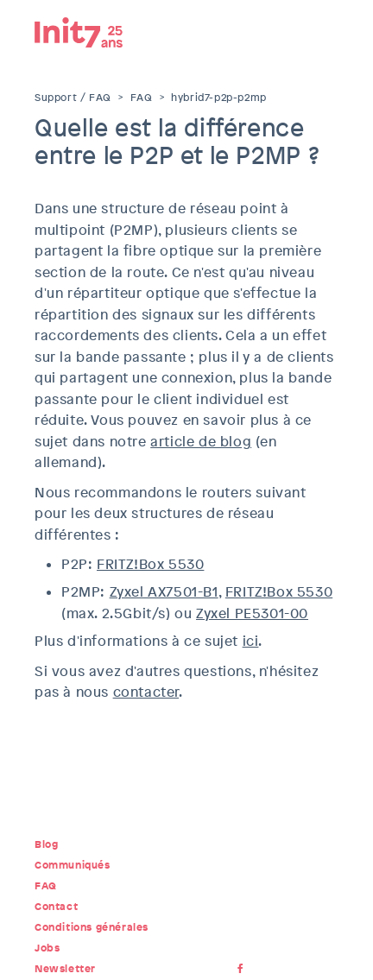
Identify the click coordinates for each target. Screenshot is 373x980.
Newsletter (65, 969)
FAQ (142, 98)
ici (251, 641)
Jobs (47, 948)
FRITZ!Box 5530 (150, 564)
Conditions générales (92, 927)
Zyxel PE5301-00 (252, 613)
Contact (56, 907)
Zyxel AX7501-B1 (164, 592)
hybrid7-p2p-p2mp (219, 98)
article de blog (201, 442)
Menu (326, 30)
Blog (46, 844)
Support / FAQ (73, 98)
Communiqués (73, 865)
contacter (146, 692)
